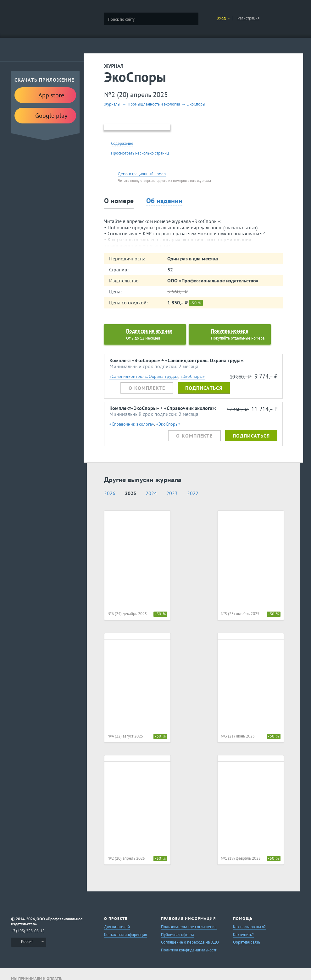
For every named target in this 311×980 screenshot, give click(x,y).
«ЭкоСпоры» (193, 376)
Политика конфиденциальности (189, 950)
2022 (193, 493)
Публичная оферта (178, 935)
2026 (110, 493)
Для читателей (117, 927)
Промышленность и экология (154, 104)
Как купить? (243, 935)
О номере (119, 201)
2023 (172, 493)
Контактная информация (125, 935)
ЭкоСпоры (196, 104)
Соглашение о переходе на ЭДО (190, 942)
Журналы (113, 104)
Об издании (164, 201)
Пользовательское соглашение (189, 927)
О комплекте (147, 388)
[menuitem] (29, 942)
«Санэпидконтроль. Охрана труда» (144, 376)
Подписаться (204, 388)
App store (45, 95)
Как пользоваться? (249, 927)
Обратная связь (247, 942)
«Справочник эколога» (132, 424)
